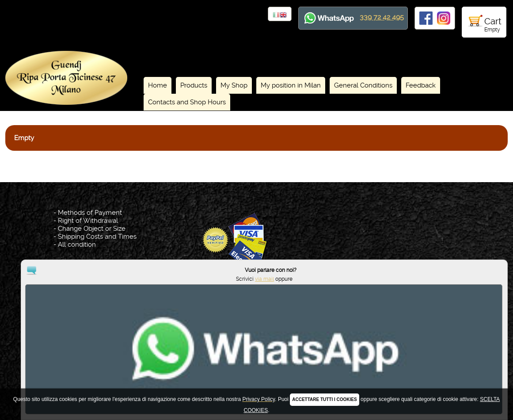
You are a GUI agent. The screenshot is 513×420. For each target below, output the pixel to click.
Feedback (421, 85)
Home (158, 85)
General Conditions (363, 85)
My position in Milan (291, 85)
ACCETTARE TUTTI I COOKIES (324, 399)
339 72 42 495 (382, 17)
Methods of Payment (90, 213)
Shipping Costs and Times (97, 237)
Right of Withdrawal (88, 221)
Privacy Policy (258, 373)
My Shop (234, 85)
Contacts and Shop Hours (187, 102)
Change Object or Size (92, 229)
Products (194, 85)
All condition (77, 244)
